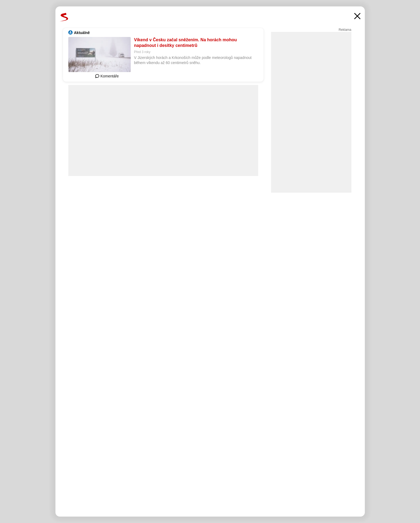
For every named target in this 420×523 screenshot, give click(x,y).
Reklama (345, 30)
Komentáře (107, 76)
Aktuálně (82, 33)
